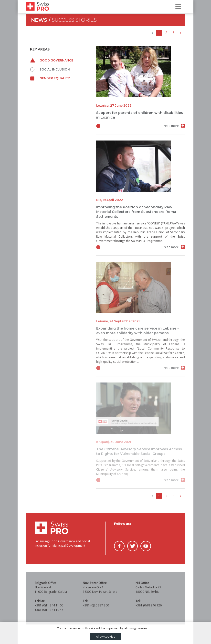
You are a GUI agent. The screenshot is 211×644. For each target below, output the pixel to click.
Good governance (52, 60)
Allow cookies (105, 637)
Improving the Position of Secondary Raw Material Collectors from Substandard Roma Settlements (136, 212)
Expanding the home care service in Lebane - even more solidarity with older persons (137, 331)
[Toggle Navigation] (178, 7)
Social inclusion (50, 69)
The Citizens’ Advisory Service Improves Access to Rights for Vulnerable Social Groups (139, 451)
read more (171, 126)
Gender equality (50, 78)
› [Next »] (180, 33)
